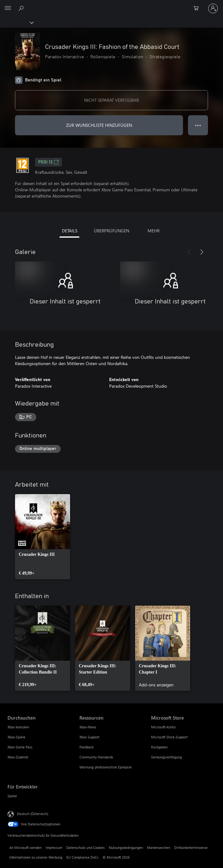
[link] (43, 537)
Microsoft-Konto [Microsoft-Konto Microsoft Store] (163, 727)
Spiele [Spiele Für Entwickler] (12, 796)
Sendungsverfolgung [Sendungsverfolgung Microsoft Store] (166, 757)
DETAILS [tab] (70, 231)
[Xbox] (16, 22)
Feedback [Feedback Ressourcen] (86, 747)
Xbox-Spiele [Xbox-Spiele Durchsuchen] (16, 737)
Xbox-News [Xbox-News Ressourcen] (88, 727)
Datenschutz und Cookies (86, 847)
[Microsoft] (111, 5)
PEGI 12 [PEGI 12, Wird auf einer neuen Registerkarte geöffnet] (48, 162)
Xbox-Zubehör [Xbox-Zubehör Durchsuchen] (18, 757)
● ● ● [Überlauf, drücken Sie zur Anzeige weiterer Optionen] (198, 125)
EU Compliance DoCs (82, 857)
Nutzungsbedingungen (126, 847)
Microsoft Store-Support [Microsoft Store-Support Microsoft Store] (169, 737)
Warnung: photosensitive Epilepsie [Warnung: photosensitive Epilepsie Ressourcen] (106, 767)
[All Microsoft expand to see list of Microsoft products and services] (8, 8)
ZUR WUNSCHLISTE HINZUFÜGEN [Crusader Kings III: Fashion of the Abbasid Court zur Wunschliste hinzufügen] (99, 125)
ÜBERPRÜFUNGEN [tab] (111, 231)
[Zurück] (189, 252)
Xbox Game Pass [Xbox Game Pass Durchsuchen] (20, 747)
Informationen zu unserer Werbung (36, 857)
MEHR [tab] (154, 231)
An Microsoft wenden (25, 847)
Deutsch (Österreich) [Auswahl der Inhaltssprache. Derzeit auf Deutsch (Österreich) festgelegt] (33, 814)
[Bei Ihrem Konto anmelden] (213, 8)
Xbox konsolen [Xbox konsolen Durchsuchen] (18, 727)
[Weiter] (202, 252)
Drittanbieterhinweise (191, 847)
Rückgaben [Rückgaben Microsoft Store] (159, 747)
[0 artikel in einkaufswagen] (198, 8)
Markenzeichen (159, 847)
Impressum (54, 847)
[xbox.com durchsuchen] (22, 8)
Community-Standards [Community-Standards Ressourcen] (96, 757)
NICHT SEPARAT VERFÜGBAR (111, 100)
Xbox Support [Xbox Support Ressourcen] (89, 737)
